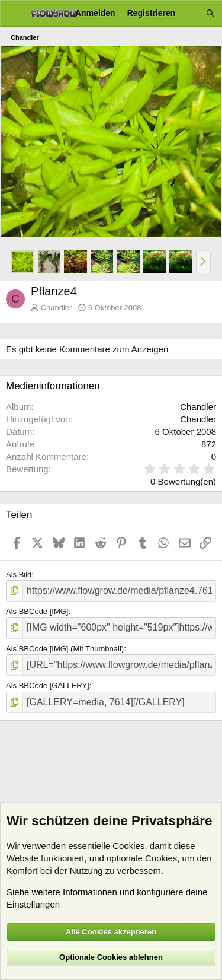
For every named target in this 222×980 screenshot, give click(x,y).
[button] (203, 262)
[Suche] (210, 13)
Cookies (128, 846)
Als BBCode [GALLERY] (48, 685)
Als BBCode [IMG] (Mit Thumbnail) (65, 649)
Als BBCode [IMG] (37, 611)
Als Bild (19, 575)
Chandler (57, 308)
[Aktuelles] (191, 13)
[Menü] (13, 14)
